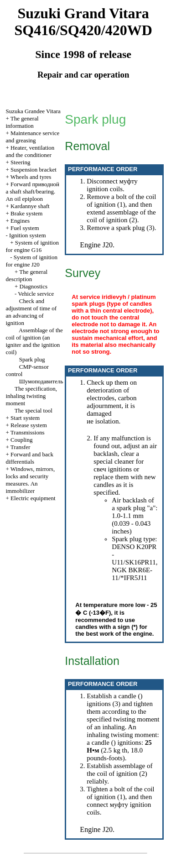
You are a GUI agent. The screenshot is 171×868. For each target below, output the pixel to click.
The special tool (34, 410)
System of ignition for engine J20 (31, 261)
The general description (26, 275)
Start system (25, 418)
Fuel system (25, 228)
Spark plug (32, 359)
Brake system (26, 213)
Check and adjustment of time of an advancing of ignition (31, 312)
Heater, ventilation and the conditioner (30, 151)
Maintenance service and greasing (32, 137)
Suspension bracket (34, 170)
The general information (22, 122)
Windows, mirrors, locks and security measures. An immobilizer (30, 480)
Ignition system (28, 235)
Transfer (21, 447)
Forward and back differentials (29, 458)
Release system (29, 425)
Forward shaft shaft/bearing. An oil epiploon (32, 191)
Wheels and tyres (31, 177)
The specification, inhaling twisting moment (31, 396)
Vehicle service (36, 294)
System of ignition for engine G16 (32, 246)
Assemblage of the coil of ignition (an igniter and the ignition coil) (34, 341)
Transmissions (28, 432)
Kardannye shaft (30, 206)
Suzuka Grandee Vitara (33, 111)
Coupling (21, 440)
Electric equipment (33, 498)
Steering (20, 162)
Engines (20, 221)
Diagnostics (34, 286)
